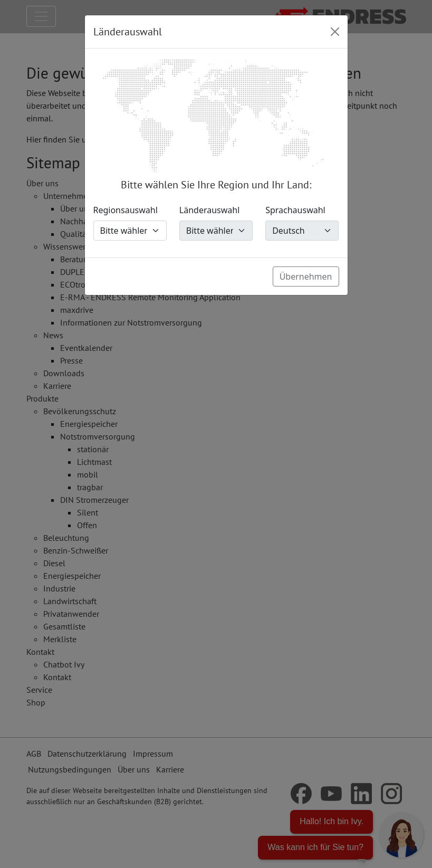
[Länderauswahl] (216, 231)
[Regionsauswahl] (130, 231)
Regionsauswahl (126, 210)
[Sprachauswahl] (302, 231)
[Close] (335, 32)
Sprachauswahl (295, 210)
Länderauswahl (210, 210)
